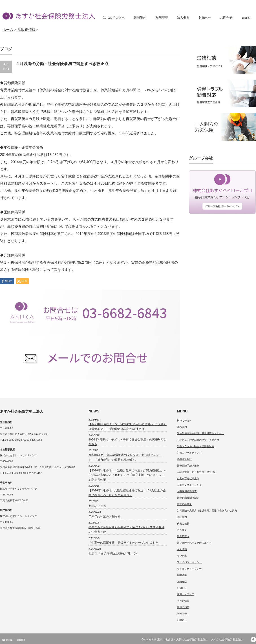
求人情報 (182, 549)
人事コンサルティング (189, 485)
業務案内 (140, 18)
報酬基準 (162, 18)
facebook (182, 613)
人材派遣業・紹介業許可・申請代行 (197, 472)
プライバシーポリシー (189, 562)
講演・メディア (186, 594)
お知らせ (205, 18)
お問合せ (226, 18)
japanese (7, 640)
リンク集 (182, 556)
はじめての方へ (114, 18)
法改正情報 (183, 601)
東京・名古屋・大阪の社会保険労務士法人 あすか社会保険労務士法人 (202, 640)
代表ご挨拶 (183, 524)
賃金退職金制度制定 (188, 498)
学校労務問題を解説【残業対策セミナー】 (200, 433)
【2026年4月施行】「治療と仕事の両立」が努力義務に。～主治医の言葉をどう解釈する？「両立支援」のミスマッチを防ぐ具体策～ (128, 475)
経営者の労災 (184, 504)
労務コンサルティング (189, 453)
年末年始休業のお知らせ (105, 516)
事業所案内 (183, 536)
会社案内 (182, 517)
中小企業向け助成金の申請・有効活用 (198, 440)
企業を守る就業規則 (188, 478)
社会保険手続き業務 (188, 466)
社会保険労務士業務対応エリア (194, 543)
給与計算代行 (184, 459)
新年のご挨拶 (97, 506)
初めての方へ (184, 421)
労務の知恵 (183, 607)
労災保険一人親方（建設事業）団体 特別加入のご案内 (207, 510)
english (247, 18)
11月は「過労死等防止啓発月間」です (113, 553)
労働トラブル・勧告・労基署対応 (195, 446)
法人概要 (183, 18)
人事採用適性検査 (187, 491)
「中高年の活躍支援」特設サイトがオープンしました (124, 543)
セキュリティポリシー (189, 569)
